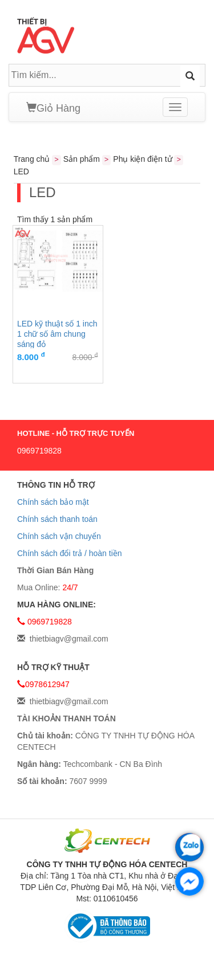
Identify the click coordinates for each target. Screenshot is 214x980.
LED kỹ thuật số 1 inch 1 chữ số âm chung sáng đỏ (57, 334)
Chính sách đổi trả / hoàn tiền (70, 553)
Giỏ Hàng (53, 108)
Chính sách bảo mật (53, 502)
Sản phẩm (82, 159)
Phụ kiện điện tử (142, 159)
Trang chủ (32, 159)
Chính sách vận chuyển (59, 536)
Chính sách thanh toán (57, 519)
